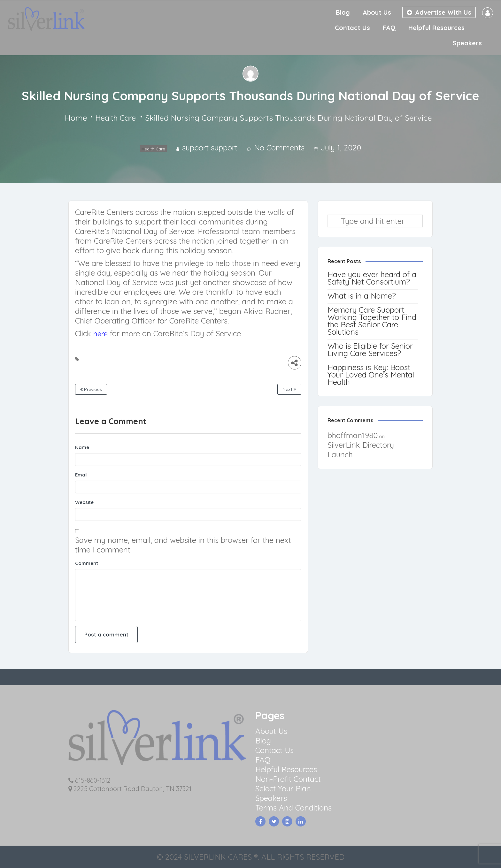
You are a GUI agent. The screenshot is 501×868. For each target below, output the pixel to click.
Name (82, 447)
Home (76, 118)
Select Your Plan (283, 788)
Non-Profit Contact (288, 779)
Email (81, 475)
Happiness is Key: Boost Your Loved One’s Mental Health (371, 375)
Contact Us (352, 28)
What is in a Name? (362, 296)
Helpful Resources (436, 28)
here (100, 334)
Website (84, 502)
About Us (377, 12)
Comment (87, 563)
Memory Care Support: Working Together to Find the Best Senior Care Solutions (372, 321)
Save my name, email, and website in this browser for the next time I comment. (183, 545)
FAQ (389, 28)
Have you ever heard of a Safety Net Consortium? (372, 278)
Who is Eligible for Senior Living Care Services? (370, 350)
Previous (91, 389)
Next (289, 389)
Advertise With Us (439, 12)
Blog (343, 12)
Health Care (116, 118)
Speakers (467, 43)
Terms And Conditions (293, 808)
